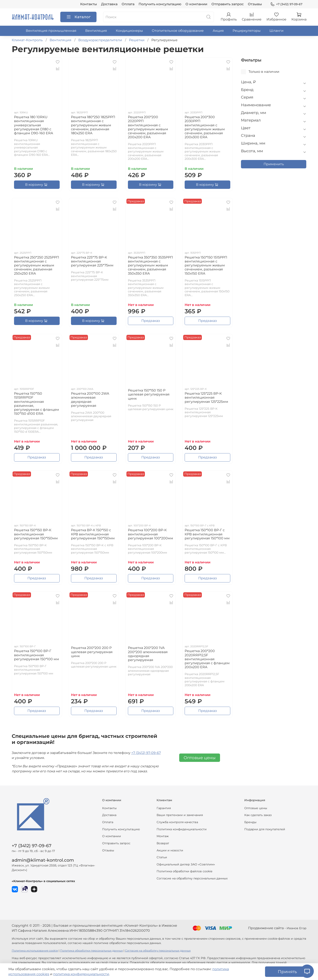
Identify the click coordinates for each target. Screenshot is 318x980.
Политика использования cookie (35, 951)
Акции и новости (170, 850)
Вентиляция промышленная (51, 31)
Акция (218, 31)
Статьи (162, 857)
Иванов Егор (297, 928)
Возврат (163, 843)
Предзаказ (151, 321)
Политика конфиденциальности (182, 829)
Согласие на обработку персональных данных (192, 878)
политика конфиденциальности (81, 974)
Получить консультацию (160, 4)
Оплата (128, 4)
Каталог (78, 17)
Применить (274, 164)
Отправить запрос (228, 4)
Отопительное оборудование (178, 31)
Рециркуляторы (247, 31)
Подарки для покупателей (265, 829)
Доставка (109, 4)
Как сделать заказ (258, 815)
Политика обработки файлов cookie (184, 871)
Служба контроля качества (177, 822)
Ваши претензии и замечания (180, 815)
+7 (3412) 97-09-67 (286, 4)
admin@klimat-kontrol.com (43, 860)
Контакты (89, 4)
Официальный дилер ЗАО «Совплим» (186, 864)
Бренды (250, 822)
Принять (287, 972)
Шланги (276, 31)
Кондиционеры (129, 31)
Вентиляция (96, 31)
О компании (196, 4)
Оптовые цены (200, 758)
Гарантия (164, 808)
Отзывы (255, 4)
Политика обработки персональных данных (91, 951)
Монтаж (163, 836)
